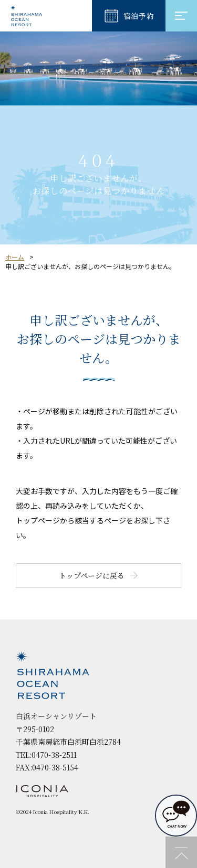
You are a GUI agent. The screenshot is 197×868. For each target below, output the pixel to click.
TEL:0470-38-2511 (46, 755)
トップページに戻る (92, 575)
